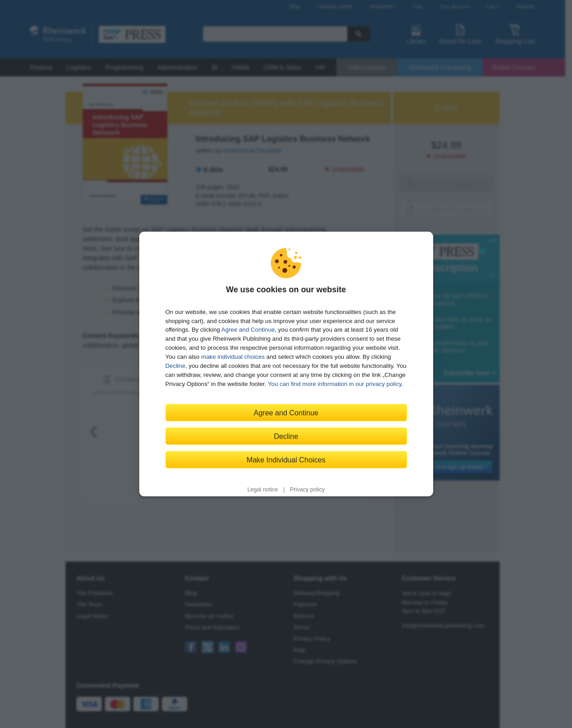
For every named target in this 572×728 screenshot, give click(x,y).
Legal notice (263, 490)
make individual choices (233, 357)
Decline (175, 366)
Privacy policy (307, 490)
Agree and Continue (248, 330)
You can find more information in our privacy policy (335, 384)
